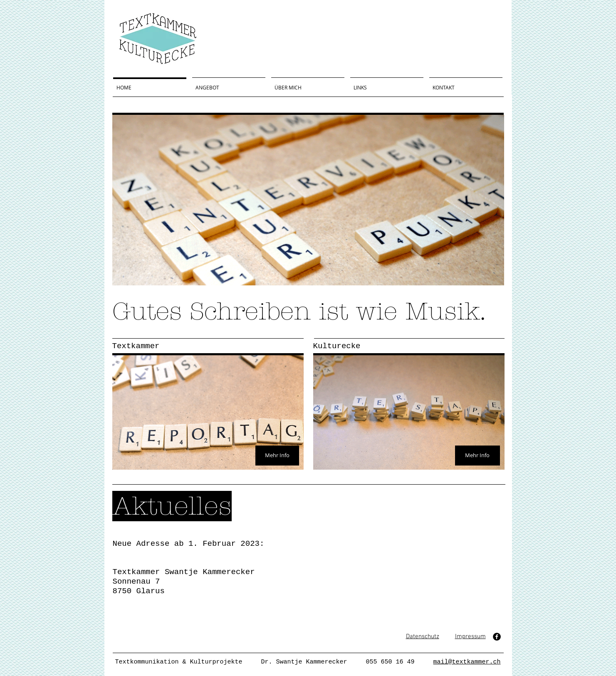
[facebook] (497, 637)
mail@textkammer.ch (467, 662)
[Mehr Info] (277, 456)
